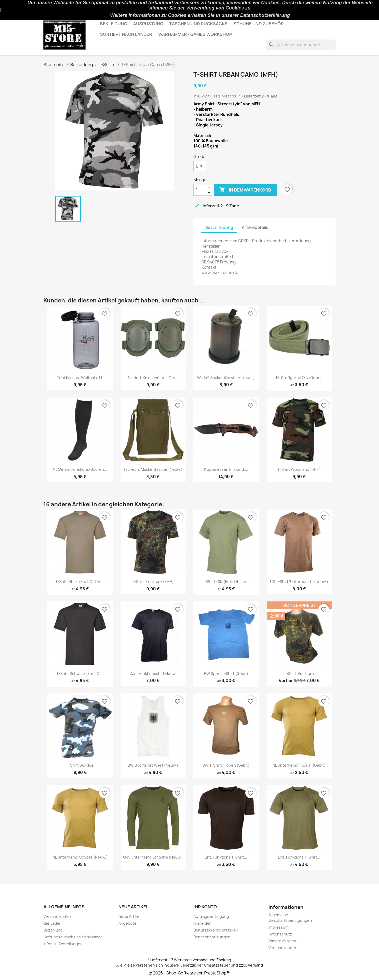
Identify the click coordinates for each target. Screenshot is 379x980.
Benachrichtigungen (212, 937)
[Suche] (301, 45)
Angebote (128, 923)
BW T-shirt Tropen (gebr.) (226, 765)
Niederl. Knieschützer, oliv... (153, 378)
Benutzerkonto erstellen (216, 930)
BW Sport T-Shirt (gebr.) (226, 673)
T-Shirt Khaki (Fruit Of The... (80, 582)
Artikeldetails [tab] (255, 227)
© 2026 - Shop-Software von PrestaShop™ (189, 973)
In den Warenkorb (245, 190)
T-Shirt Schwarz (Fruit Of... (80, 673)
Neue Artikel (129, 916)
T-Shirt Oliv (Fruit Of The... (226, 582)
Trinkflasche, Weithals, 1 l (80, 378)
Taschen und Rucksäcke (198, 24)
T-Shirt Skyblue (80, 765)
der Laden (53, 923)
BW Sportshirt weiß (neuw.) (153, 765)
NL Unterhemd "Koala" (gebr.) (299, 765)
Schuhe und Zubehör (259, 24)
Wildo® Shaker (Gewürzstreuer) (226, 378)
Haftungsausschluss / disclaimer (73, 937)
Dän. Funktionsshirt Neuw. (153, 673)
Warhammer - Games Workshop (195, 34)
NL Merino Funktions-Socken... (80, 469)
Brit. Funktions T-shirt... (226, 857)
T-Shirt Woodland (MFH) (299, 469)
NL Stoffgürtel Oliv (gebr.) (299, 378)
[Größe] (200, 166)
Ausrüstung (148, 24)
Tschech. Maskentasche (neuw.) (153, 469)
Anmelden (203, 923)
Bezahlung (53, 930)
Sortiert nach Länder (126, 34)
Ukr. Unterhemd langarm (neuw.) (153, 857)
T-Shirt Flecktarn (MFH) (153, 582)
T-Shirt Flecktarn (299, 673)
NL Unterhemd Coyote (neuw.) (80, 857)
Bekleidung (114, 24)
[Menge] (200, 190)
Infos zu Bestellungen (63, 944)
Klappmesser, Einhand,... (226, 469)
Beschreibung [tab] (219, 227)
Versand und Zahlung (212, 960)
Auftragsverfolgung (211, 916)
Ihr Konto (205, 907)
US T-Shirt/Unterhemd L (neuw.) (299, 582)
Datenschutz (280, 934)
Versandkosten (57, 916)
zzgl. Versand (225, 96)
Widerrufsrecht (283, 941)
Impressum (278, 927)
